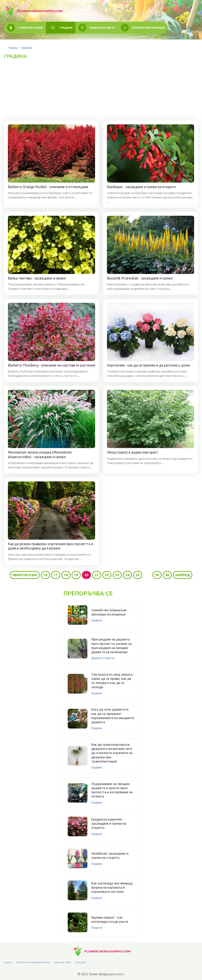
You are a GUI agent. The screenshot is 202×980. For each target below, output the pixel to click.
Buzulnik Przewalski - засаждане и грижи (140, 278)
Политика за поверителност (33, 962)
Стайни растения (30, 28)
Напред (183, 575)
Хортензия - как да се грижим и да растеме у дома (148, 365)
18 (66, 575)
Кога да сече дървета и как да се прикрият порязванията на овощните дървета (113, 716)
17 (56, 575)
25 (138, 575)
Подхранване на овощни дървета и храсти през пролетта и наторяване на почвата (112, 790)
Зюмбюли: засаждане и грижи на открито (110, 855)
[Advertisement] (101, 89)
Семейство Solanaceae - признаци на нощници (110, 612)
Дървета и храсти (103, 658)
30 (157, 575)
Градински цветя (102, 28)
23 (117, 575)
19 (76, 575)
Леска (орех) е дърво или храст (133, 452)
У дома (13, 48)
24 (127, 575)
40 (167, 575)
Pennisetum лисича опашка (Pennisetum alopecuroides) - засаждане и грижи (40, 454)
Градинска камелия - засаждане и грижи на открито (109, 823)
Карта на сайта (62, 962)
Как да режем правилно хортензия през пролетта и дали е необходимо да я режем (50, 546)
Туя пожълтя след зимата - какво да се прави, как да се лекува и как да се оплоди (113, 681)
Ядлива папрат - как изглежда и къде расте (110, 919)
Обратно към (25, 575)
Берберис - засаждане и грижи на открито (142, 187)
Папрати (97, 928)
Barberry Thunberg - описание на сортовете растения (51, 365)
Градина (66, 28)
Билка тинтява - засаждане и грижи (37, 278)
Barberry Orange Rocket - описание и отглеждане (48, 187)
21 (97, 575)
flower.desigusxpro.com (40, 11)
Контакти (80, 962)
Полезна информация (148, 28)
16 (45, 575)
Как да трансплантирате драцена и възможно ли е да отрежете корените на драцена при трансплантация (112, 753)
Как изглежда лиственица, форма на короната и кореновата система (112, 887)
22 (107, 575)
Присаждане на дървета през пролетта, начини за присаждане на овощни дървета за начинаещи (111, 646)
